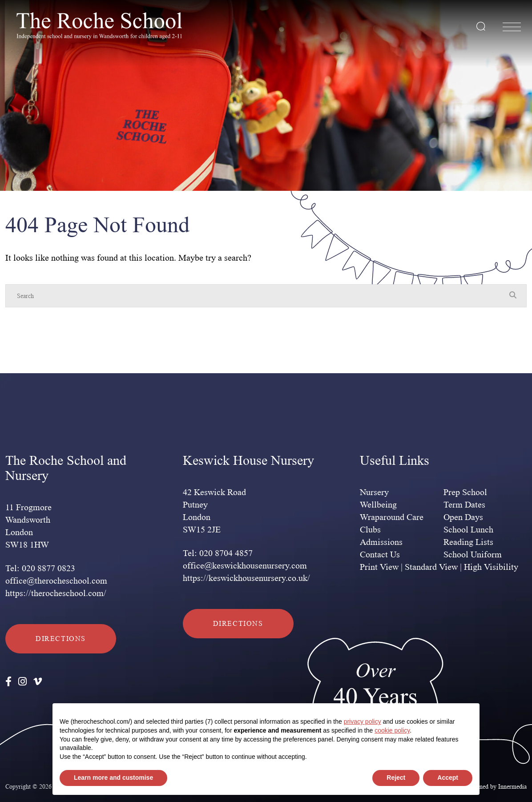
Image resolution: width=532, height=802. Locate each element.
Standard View (431, 567)
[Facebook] (8, 682)
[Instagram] (22, 682)
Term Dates (464, 505)
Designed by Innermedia (496, 786)
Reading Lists (468, 542)
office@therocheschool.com (56, 581)
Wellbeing (378, 505)
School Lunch (468, 530)
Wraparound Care (392, 517)
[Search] (257, 296)
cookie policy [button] (392, 730)
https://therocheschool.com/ (56, 593)
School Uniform (473, 555)
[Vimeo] (38, 682)
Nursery (374, 492)
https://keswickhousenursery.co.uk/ (246, 578)
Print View (379, 567)
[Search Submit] (481, 26)
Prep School (465, 492)
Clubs (370, 530)
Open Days (463, 517)
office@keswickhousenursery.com (245, 566)
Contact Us (380, 555)
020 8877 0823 (48, 568)
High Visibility (491, 567)
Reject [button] (396, 778)
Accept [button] (448, 778)
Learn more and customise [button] (113, 778)
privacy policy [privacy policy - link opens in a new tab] (363, 721)
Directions (61, 639)
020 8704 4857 (226, 553)
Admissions (381, 542)
